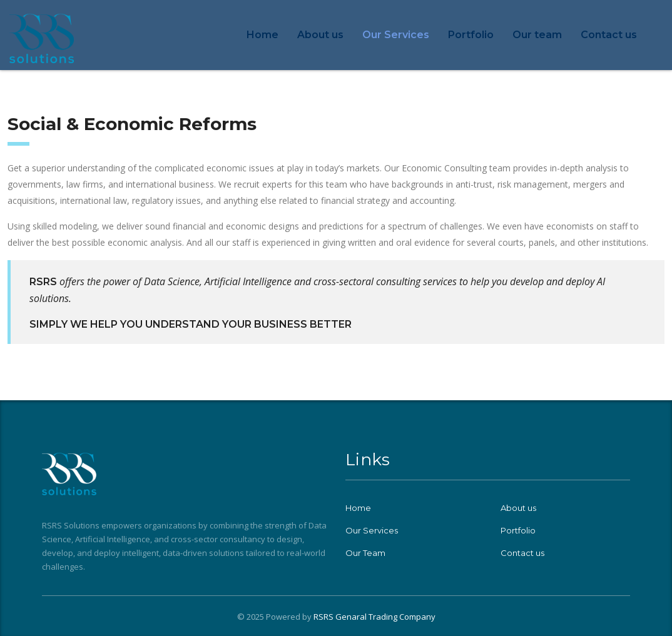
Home (262, 35)
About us (320, 35)
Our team (537, 35)
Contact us (609, 35)
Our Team (365, 553)
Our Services (396, 35)
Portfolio (471, 35)
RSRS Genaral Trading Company (374, 617)
